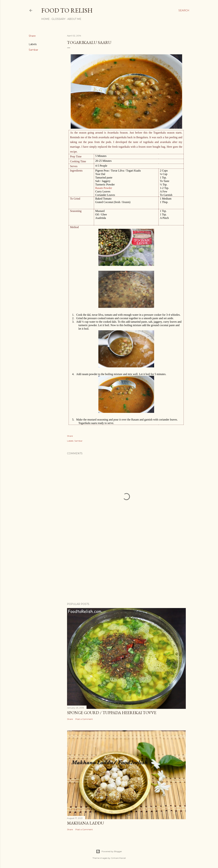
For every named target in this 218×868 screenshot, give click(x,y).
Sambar (33, 50)
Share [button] (32, 36)
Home (45, 19)
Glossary (59, 19)
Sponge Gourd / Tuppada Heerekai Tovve (112, 713)
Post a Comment (84, 719)
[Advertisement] (126, 569)
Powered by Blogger (109, 851)
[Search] (184, 10)
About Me (74, 19)
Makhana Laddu (85, 823)
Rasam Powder (104, 188)
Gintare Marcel (118, 858)
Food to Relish (67, 10)
